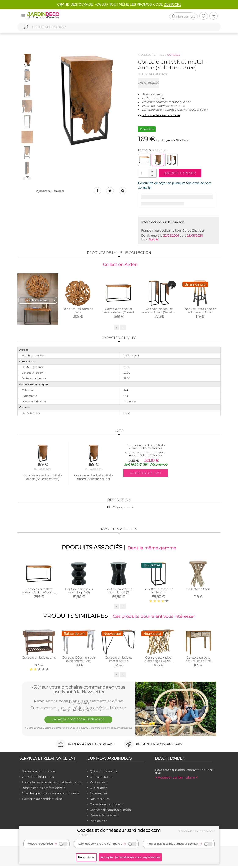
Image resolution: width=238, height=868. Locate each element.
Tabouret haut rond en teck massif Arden (200, 311)
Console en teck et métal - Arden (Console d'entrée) (119, 313)
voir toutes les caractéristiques (159, 115)
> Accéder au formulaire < (176, 780)
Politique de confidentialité (42, 801)
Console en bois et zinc (39, 660)
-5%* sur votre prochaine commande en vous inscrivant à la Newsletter (78, 691)
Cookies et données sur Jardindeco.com (119, 830)
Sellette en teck (198, 591)
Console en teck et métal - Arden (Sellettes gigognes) (159, 313)
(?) (55, 844)
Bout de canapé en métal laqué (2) (79, 592)
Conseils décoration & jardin (110, 812)
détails (86, 835)
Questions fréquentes (38, 779)
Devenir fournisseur (104, 818)
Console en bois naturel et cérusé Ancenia (198, 663)
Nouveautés (98, 796)
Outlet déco (99, 790)
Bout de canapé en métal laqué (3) (119, 592)
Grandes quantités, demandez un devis (50, 796)
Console (174, 55)
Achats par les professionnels (44, 790)
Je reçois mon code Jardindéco (78, 722)
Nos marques (100, 801)
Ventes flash (99, 785)
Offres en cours (101, 779)
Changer (198, 230)
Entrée (159, 55)
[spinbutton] (147, 173)
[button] (152, 171)
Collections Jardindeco (107, 807)
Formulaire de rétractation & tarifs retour (52, 785)
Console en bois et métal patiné (119, 661)
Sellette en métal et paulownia (158, 592)
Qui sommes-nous (103, 774)
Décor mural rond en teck (78, 311)
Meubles (144, 55)
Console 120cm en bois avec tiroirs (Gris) (79, 661)
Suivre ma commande (38, 774)
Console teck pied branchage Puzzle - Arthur (158, 663)
